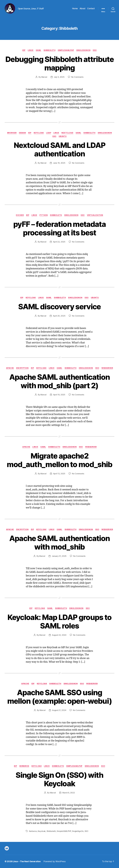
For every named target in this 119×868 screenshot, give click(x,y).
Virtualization (95, 215)
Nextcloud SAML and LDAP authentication (60, 149)
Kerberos (24, 766)
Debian (22, 133)
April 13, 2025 (59, 474)
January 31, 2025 (59, 556)
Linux (31, 50)
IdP (24, 50)
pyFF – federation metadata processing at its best (59, 228)
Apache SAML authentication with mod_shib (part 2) (60, 381)
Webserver (107, 368)
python (44, 215)
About (83, 8)
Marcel (44, 77)
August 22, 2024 (59, 635)
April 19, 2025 (59, 395)
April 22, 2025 (59, 242)
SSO (95, 50)
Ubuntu (63, 136)
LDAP (49, 133)
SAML (39, 50)
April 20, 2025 (59, 316)
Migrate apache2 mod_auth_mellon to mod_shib (59, 460)
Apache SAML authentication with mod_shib (60, 543)
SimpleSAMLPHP (64, 831)
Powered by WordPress (55, 861)
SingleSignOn (83, 50)
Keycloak (39, 133)
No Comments (77, 77)
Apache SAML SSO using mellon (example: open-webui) (60, 697)
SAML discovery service (59, 307)
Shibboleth (50, 50)
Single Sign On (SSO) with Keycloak (59, 779)
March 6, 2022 (69, 793)
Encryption (22, 368)
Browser (12, 133)
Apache (10, 368)
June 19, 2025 (59, 163)
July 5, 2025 (59, 77)
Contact (91, 8)
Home (75, 8)
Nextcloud (67, 133)
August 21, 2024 (59, 710)
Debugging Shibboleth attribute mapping (59, 63)
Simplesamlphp (66, 50)
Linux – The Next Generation (27, 861)
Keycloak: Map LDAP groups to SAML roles (59, 621)
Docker (20, 215)
